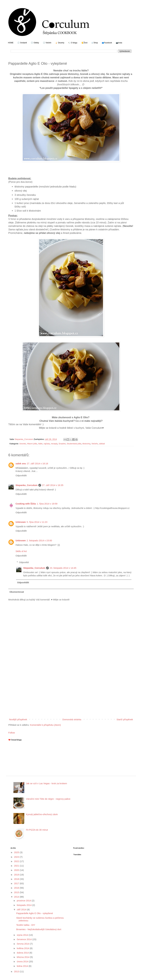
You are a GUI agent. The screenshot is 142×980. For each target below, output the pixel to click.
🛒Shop (95, 43)
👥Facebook (107, 43)
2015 (17, 892)
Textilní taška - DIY (26, 925)
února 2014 (23, 961)
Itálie (40, 444)
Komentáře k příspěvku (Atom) (45, 725)
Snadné (62, 444)
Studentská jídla (74, 444)
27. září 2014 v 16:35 (53, 485)
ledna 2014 (23, 966)
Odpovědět (21, 475)
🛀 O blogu (73, 43)
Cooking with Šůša (26, 504)
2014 (17, 897)
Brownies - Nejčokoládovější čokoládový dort (39, 929)
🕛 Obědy (35, 43)
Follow (12, 733)
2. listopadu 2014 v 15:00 (39, 540)
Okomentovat (17, 592)
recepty (54, 444)
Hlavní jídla (32, 444)
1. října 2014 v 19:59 (47, 504)
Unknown (21, 522)
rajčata (47, 444)
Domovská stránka (72, 719)
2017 (17, 883)
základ (102, 444)
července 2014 (25, 939)
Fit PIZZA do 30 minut (37, 830)
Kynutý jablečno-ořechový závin (42, 814)
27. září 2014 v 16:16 (37, 463)
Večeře (95, 444)
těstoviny (86, 444)
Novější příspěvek (18, 719)
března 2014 (23, 957)
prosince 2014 (24, 901)
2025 (17, 852)
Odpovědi (24, 562)
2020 (17, 870)
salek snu (21, 463)
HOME (11, 43)
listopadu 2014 (24, 905)
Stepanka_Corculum (27, 485)
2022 (17, 861)
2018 (17, 879)
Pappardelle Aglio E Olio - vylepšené (35, 913)
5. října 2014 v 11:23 (37, 522)
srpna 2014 (23, 935)
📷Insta (119, 43)
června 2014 (23, 944)
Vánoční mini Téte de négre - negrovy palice (48, 799)
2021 (17, 866)
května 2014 (23, 948)
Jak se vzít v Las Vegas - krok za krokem (47, 783)
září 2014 (22, 909)
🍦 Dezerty (60, 43)
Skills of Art (21, 551)
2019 (17, 875)
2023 (17, 857)
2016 (17, 888)
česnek (23, 444)
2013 (17, 971)
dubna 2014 (23, 953)
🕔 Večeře (47, 43)
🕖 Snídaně (22, 43)
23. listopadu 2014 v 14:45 (63, 568)
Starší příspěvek (125, 719)
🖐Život (84, 43)
